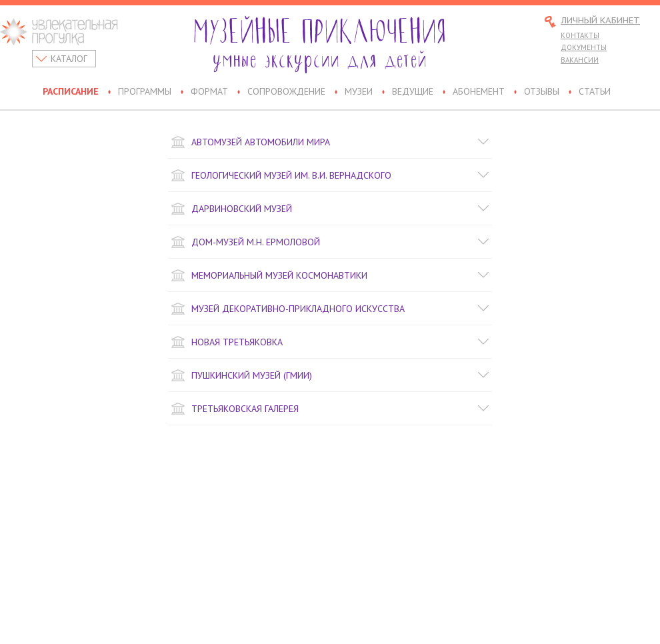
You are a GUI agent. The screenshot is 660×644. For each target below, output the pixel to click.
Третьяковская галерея (330, 409)
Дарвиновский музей (330, 209)
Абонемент (479, 92)
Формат (209, 92)
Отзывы (542, 92)
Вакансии (580, 60)
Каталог (69, 59)
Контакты (580, 35)
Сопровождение (286, 92)
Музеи (359, 92)
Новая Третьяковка (330, 342)
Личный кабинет (600, 21)
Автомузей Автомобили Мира (330, 142)
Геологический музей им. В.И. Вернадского (330, 175)
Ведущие (413, 92)
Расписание (71, 92)
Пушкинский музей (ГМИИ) (330, 375)
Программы (145, 92)
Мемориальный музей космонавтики (330, 275)
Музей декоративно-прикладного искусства (330, 309)
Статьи (595, 92)
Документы (584, 47)
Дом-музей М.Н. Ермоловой (330, 242)
